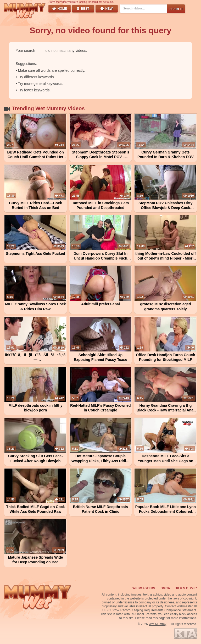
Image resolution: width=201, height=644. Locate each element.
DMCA (165, 588)
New (107, 9)
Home (60, 9)
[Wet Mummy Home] (25, 11)
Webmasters (144, 588)
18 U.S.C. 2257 (186, 588)
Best (83, 9)
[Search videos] (144, 8)
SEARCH (176, 9)
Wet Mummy (157, 624)
